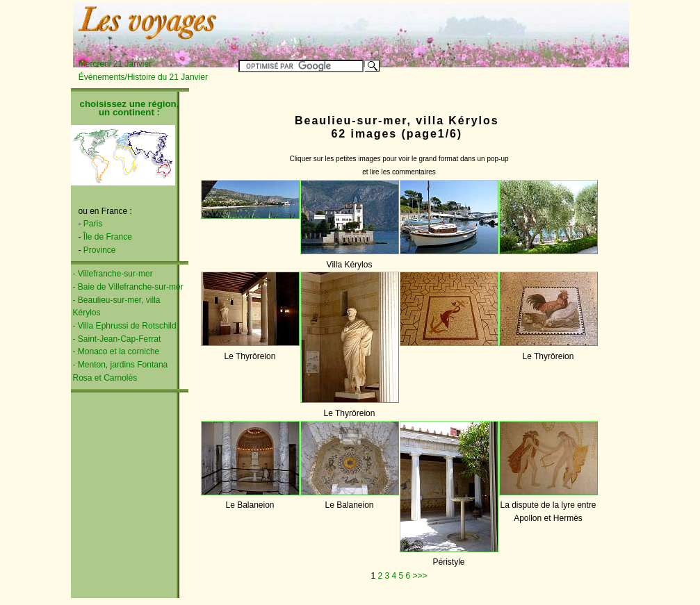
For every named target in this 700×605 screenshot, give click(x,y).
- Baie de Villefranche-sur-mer (128, 287)
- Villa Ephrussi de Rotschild (125, 326)
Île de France (108, 237)
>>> (420, 576)
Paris (93, 224)
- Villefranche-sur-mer (113, 274)
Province (100, 250)
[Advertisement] (455, 26)
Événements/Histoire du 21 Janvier (143, 77)
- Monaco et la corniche (116, 351)
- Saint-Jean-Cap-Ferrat (117, 339)
